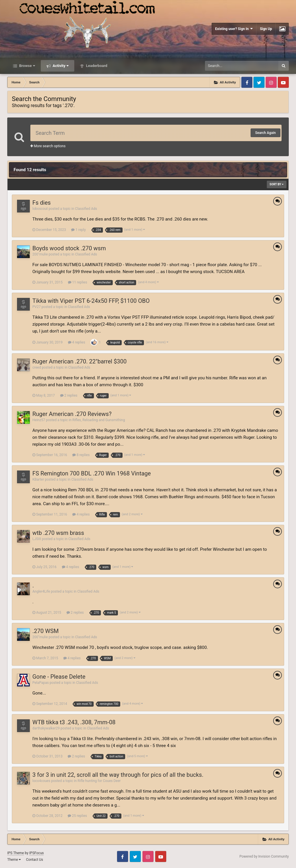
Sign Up (266, 29)
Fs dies (41, 203)
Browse (27, 66)
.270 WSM (46, 631)
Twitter (259, 82)
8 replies (81, 455)
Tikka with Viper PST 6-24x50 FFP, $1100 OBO (91, 301)
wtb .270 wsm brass (58, 533)
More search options (48, 146)
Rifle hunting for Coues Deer (99, 781)
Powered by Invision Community (264, 856)
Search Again (266, 133)
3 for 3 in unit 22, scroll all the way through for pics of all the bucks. (118, 775)
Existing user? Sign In (234, 29)
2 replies (69, 395)
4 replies (77, 342)
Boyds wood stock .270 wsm (69, 248)
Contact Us (35, 860)
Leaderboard (96, 66)
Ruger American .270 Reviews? (72, 414)
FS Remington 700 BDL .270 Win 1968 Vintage (92, 473)
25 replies (77, 816)
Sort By (277, 184)
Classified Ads (86, 209)
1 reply (78, 230)
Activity (60, 66)
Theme (14, 860)
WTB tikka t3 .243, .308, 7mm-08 (74, 722)
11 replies (78, 282)
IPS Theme (16, 853)
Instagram (271, 82)
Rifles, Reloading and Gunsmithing (99, 420)
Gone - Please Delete (59, 677)
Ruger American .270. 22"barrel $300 (79, 361)
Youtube (283, 82)
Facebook (247, 82)
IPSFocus (36, 853)
